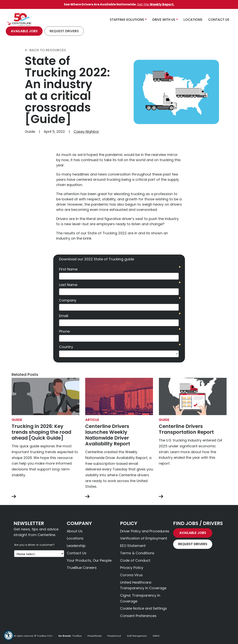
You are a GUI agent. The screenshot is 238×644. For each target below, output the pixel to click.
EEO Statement (133, 546)
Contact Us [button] (219, 20)
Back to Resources (45, 50)
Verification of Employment (144, 538)
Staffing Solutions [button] (127, 20)
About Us (75, 531)
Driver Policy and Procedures (145, 531)
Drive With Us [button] (164, 20)
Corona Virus (131, 575)
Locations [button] (193, 20)
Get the (156, 4)
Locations (75, 538)
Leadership (76, 546)
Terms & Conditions (137, 553)
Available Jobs (24, 31)
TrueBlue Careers (82, 568)
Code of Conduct (135, 560)
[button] (9, 635)
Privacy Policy (132, 568)
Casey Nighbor (86, 132)
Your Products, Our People (89, 560)
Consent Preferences (138, 616)
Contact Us (77, 553)
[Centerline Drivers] (19, 20)
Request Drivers (64, 31)
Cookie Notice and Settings (143, 608)
